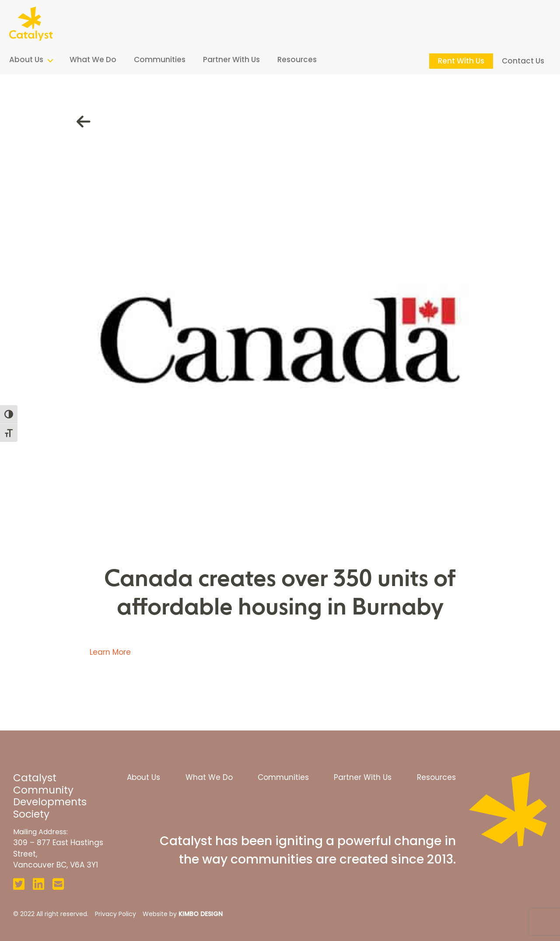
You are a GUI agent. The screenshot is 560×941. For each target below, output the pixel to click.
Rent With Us (461, 61)
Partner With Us (231, 60)
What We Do (93, 60)
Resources (297, 60)
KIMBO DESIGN (201, 914)
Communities (160, 60)
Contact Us (523, 61)
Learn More (110, 652)
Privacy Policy (115, 914)
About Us (26, 60)
